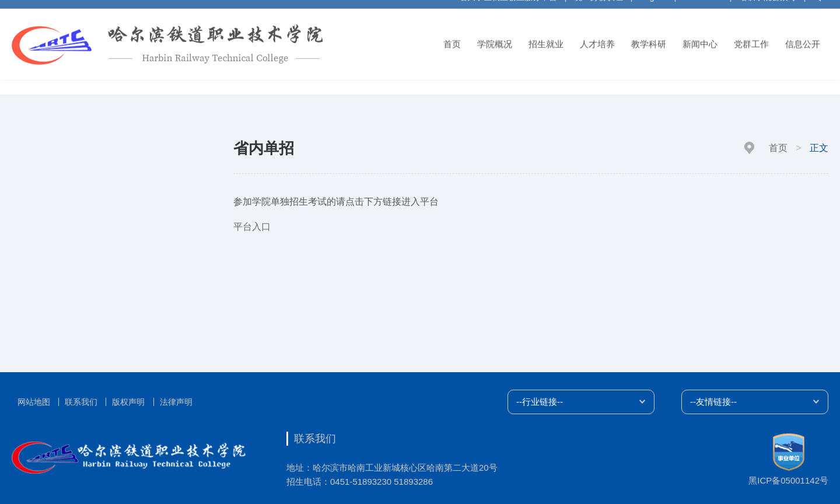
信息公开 (803, 40)
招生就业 (546, 40)
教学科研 (649, 40)
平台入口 (252, 227)
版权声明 (128, 402)
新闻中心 (700, 40)
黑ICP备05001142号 (788, 480)
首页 (452, 40)
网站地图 (34, 402)
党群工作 (751, 40)
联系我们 (81, 402)
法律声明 (176, 402)
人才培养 (597, 40)
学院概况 (495, 40)
